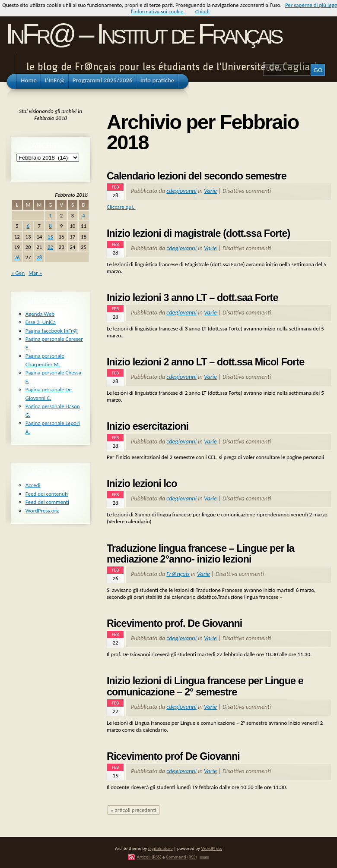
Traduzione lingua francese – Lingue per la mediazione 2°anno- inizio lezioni (200, 554)
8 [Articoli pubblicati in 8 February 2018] (50, 226)
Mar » (35, 273)
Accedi (33, 485)
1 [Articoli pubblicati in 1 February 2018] (50, 215)
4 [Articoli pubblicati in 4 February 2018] (84, 215)
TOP (204, 858)
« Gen (18, 273)
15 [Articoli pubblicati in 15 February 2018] (50, 237)
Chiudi (202, 11)
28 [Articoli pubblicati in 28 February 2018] (39, 257)
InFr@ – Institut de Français (143, 34)
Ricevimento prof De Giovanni (173, 756)
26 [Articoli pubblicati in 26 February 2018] (17, 257)
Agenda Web (40, 314)
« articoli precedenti (134, 810)
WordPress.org (42, 511)
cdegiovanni (181, 191)
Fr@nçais (178, 574)
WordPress (212, 848)
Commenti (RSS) (181, 857)
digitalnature (161, 848)
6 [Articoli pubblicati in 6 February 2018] (28, 226)
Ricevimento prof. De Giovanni (174, 623)
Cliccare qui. (121, 207)
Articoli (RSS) (149, 857)
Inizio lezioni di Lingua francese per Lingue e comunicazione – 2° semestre (205, 686)
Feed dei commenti (47, 502)
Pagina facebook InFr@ (52, 331)
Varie (210, 191)
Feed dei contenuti (47, 494)
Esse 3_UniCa (41, 322)
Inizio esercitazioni (148, 426)
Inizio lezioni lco (142, 484)
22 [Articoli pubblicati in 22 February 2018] (50, 247)
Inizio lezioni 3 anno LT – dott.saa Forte (192, 298)
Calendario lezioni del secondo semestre (197, 176)
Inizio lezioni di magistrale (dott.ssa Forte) (198, 233)
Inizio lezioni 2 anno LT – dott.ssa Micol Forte (205, 362)
